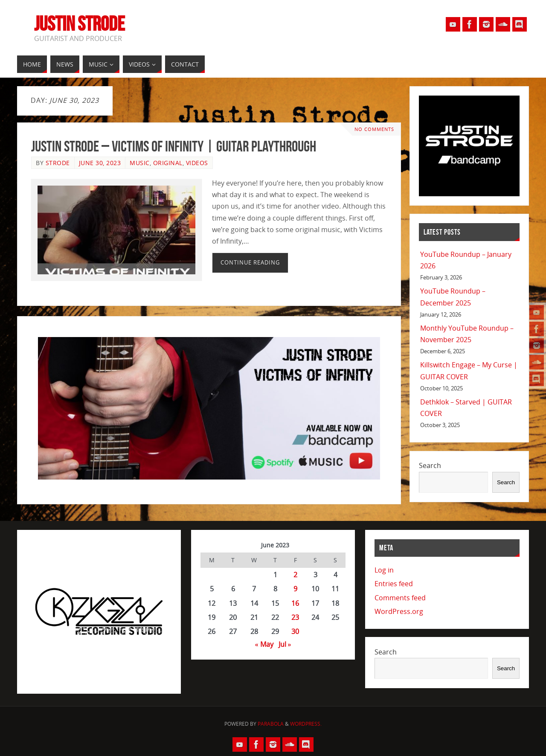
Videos (197, 163)
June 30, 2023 (100, 163)
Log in (384, 570)
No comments (374, 129)
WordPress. (306, 724)
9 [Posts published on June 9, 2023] (295, 589)
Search (430, 465)
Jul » (285, 644)
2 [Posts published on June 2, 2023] (295, 575)
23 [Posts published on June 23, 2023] (295, 617)
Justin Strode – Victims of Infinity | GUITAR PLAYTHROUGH (174, 146)
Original (168, 163)
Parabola (271, 724)
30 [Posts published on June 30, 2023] (295, 631)
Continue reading (250, 262)
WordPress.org (399, 611)
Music (140, 163)
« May (264, 644)
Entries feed (394, 584)
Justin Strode (80, 24)
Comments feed (400, 598)
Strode (58, 163)
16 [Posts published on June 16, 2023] (295, 603)
